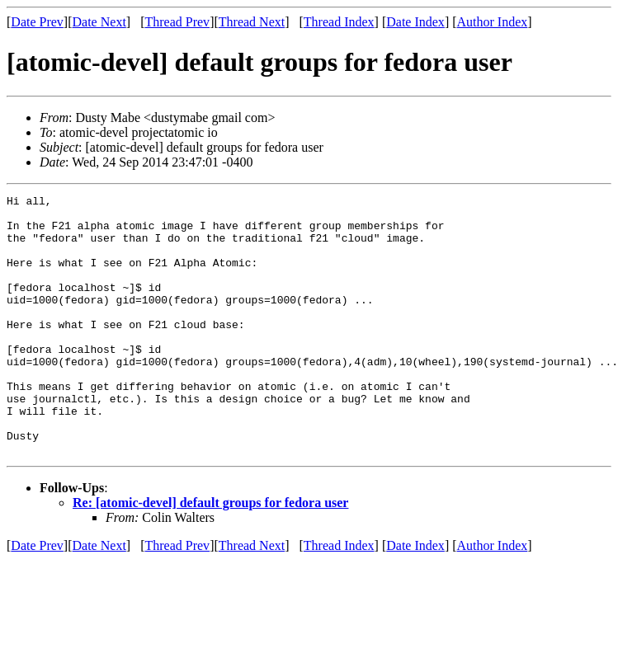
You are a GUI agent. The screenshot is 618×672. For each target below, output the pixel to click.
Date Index (415, 22)
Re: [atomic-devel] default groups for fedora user (210, 555)
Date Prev (37, 22)
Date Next (99, 22)
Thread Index (339, 22)
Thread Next (252, 22)
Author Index (493, 22)
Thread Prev (177, 22)
